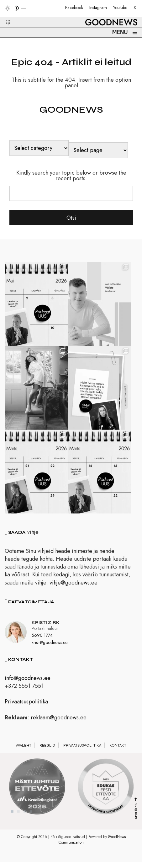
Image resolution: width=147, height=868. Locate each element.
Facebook (74, 8)
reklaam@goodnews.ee (59, 726)
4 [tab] (31, 820)
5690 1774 (42, 644)
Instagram (98, 8)
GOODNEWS (71, 110)
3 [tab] (25, 820)
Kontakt (118, 754)
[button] (4, 15)
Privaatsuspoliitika (26, 710)
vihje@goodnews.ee (73, 591)
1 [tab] (12, 820)
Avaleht (24, 754)
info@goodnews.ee (28, 687)
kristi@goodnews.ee (50, 651)
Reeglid (47, 754)
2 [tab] (18, 820)
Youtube (120, 8)
